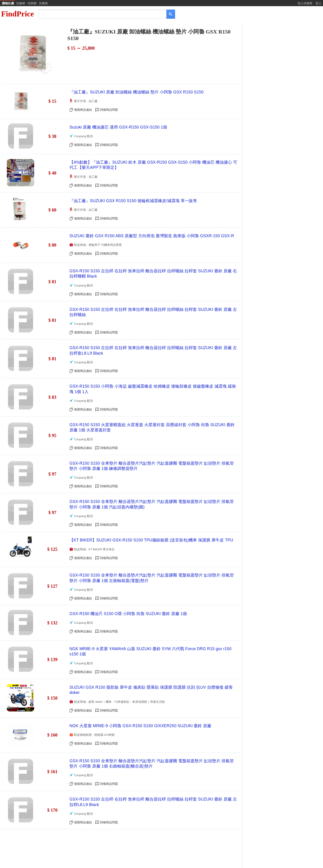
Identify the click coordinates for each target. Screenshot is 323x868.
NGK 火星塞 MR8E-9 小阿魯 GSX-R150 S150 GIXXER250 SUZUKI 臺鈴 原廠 (140, 726)
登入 (318, 3)
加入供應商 (305, 3)
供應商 (43, 3)
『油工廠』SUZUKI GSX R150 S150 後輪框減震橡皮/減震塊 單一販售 (133, 201)
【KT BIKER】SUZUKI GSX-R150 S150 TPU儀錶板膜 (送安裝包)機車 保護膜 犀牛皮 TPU (151, 540)
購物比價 (8, 3)
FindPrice (18, 14)
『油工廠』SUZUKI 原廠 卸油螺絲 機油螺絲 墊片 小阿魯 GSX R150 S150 (136, 92)
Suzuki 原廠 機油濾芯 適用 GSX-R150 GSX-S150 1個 (118, 127)
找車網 (32, 3)
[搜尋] (99, 14)
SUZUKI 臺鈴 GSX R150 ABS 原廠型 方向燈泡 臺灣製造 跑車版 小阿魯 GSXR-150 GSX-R (152, 236)
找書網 (21, 3)
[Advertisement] (282, 59)
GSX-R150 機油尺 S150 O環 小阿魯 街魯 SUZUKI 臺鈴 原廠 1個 (128, 614)
